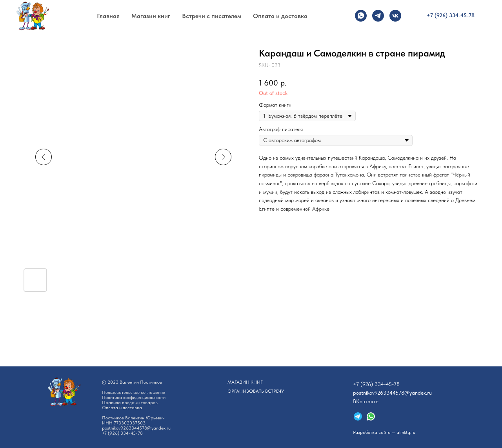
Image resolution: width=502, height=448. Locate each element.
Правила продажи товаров (130, 402)
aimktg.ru (406, 432)
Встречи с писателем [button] (212, 16)
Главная (108, 16)
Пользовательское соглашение (134, 392)
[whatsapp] (361, 16)
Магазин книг (151, 16)
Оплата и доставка (280, 16)
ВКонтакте (366, 401)
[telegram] (378, 16)
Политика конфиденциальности (134, 397)
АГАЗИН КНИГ (245, 382)
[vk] (395, 16)
